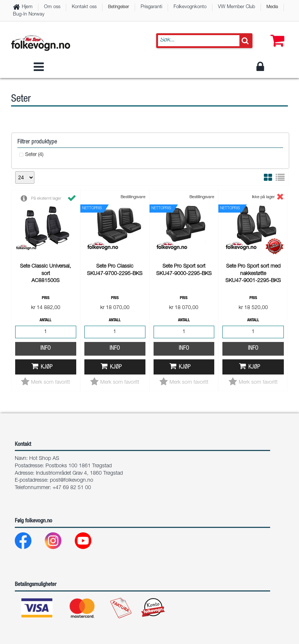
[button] (276, 33)
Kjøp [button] (47, 269)
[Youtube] (89, 444)
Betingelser (119, 7)
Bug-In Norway (29, 15)
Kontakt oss (84, 7)
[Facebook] (29, 444)
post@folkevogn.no (72, 382)
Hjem (27, 7)
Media (272, 7)
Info (46, 250)
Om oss (52, 7)
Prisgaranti (151, 7)
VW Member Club (236, 7)
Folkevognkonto (190, 7)
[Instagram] (59, 444)
